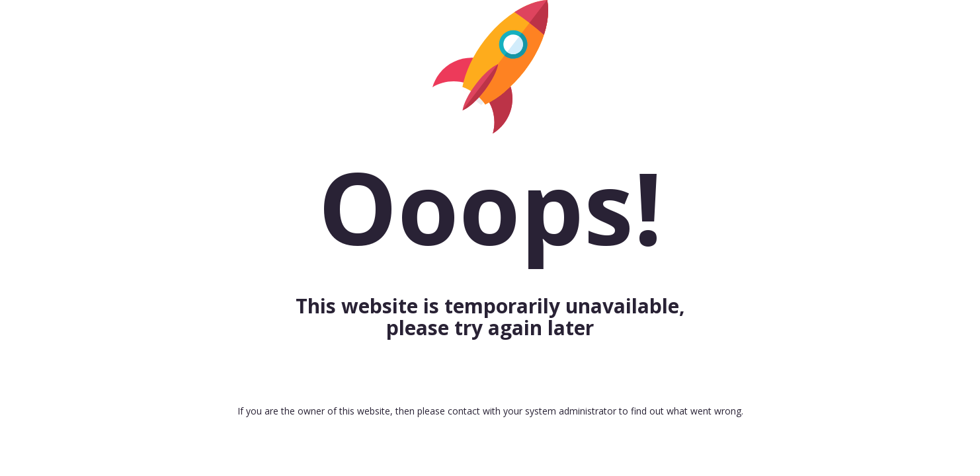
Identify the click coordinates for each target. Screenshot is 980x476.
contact (464, 411)
